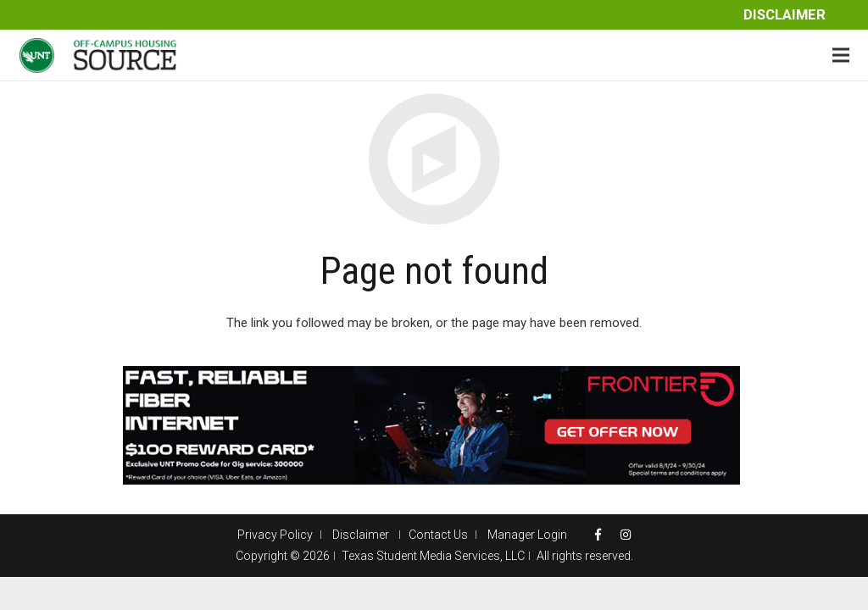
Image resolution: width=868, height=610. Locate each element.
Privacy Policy (275, 535)
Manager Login (527, 535)
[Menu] (841, 55)
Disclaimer (785, 15)
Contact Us (438, 535)
